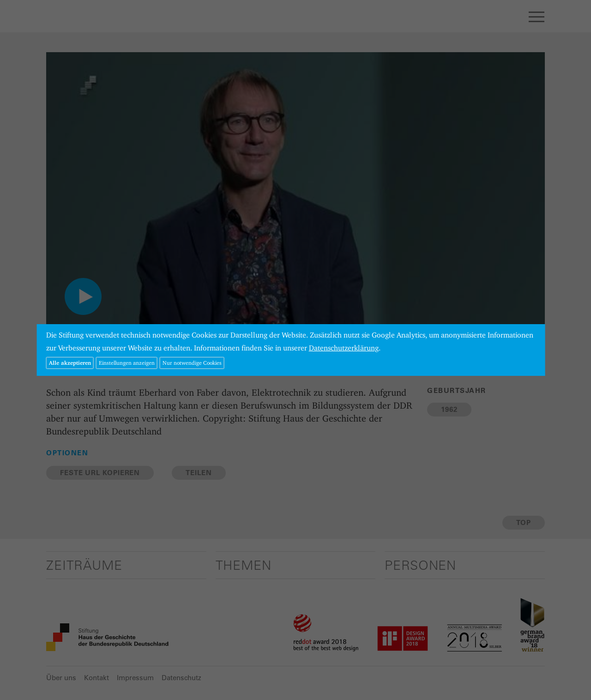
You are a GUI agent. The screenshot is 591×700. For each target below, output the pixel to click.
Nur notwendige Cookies (192, 363)
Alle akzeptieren (70, 363)
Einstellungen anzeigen (127, 363)
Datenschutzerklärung (344, 348)
